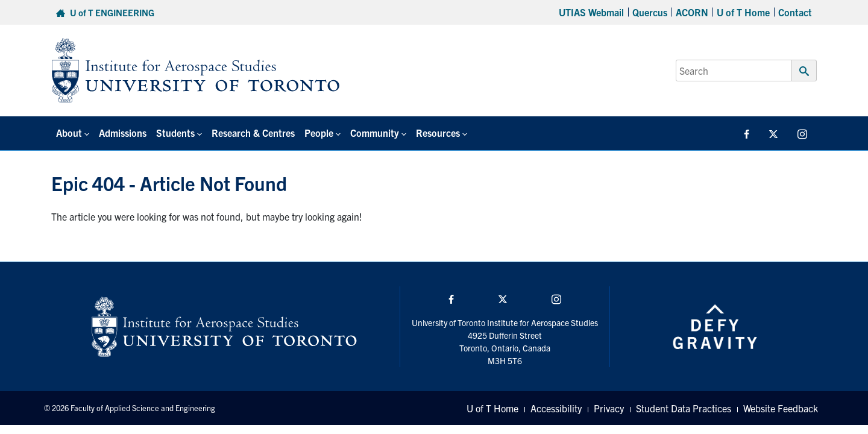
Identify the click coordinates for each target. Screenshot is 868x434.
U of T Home (743, 12)
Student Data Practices (684, 408)
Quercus (650, 12)
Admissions (123, 133)
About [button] (69, 133)
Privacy (609, 408)
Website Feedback (781, 408)
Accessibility (556, 408)
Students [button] (175, 133)
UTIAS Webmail (591, 12)
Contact (795, 12)
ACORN (692, 12)
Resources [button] (438, 133)
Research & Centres (253, 133)
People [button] (319, 133)
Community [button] (375, 133)
